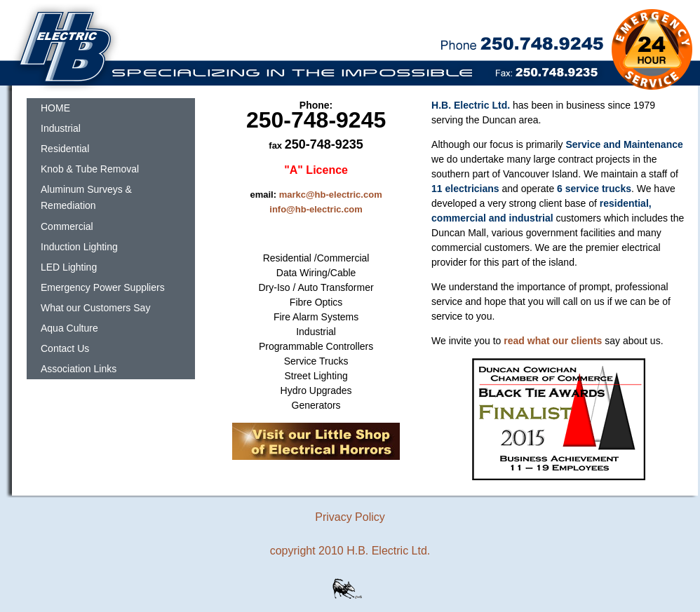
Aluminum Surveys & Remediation (86, 197)
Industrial (61, 128)
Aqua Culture (69, 328)
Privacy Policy (350, 517)
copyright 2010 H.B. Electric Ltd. (350, 551)
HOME (55, 108)
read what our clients (553, 341)
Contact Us (65, 348)
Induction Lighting (79, 247)
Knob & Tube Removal (90, 169)
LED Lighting (69, 267)
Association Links (79, 369)
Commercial (67, 226)
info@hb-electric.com (316, 209)
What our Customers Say (95, 308)
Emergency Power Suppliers (103, 287)
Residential (65, 149)
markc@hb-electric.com (331, 195)
